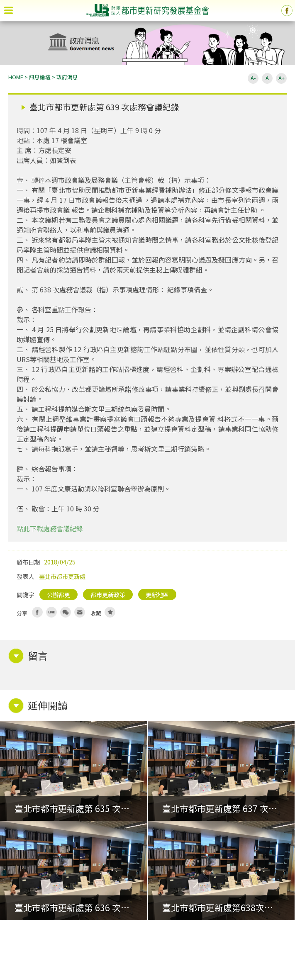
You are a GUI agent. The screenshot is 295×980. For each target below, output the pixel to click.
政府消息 (67, 77)
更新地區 (157, 595)
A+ (282, 78)
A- (253, 78)
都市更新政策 (108, 595)
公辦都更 (59, 595)
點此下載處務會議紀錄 (50, 528)
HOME (16, 77)
